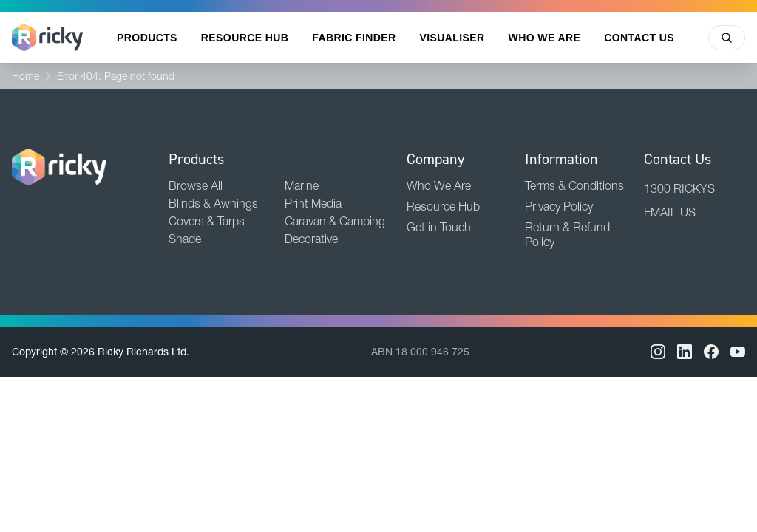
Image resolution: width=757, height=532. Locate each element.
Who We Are (545, 38)
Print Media (313, 203)
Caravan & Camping (335, 221)
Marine (302, 185)
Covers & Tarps (207, 221)
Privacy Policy (559, 206)
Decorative (311, 239)
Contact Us (639, 38)
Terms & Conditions (574, 185)
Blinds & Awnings (213, 203)
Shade (185, 239)
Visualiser (452, 38)
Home (26, 76)
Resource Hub (245, 38)
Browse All (196, 185)
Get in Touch (439, 227)
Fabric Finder (354, 38)
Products (147, 38)
